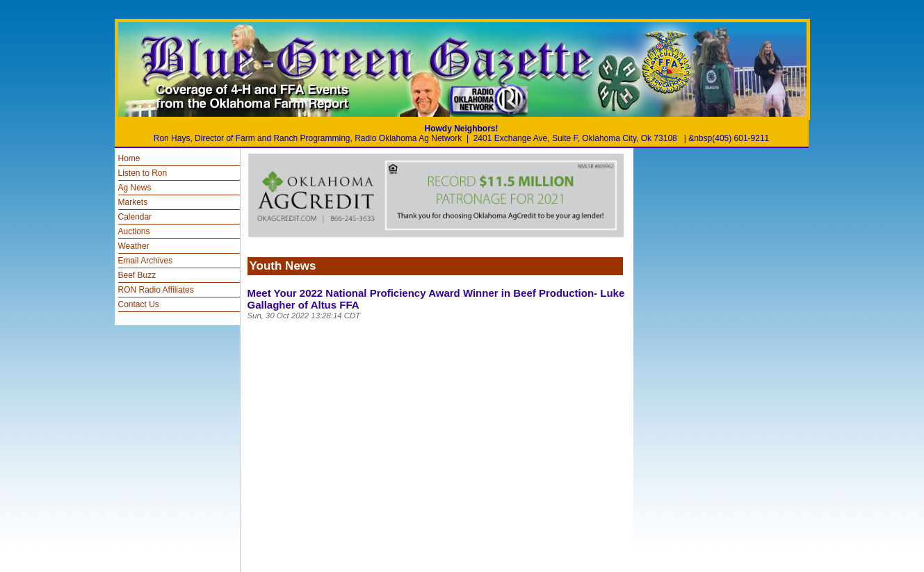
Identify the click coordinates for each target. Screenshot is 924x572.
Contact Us (139, 304)
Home (129, 158)
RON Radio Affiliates (156, 290)
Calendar (135, 217)
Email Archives (146, 261)
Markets (133, 202)
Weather (134, 246)
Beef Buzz (137, 275)
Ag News (135, 188)
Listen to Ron (143, 173)
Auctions (134, 231)
